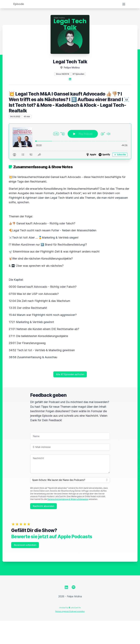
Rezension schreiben (25, 545)
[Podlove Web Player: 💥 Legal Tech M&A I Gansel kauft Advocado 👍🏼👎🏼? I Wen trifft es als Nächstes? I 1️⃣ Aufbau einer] (70, 141)
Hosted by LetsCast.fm (70, 608)
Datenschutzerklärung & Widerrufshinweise (68, 499)
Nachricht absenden (43, 506)
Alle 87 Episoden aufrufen (70, 374)
